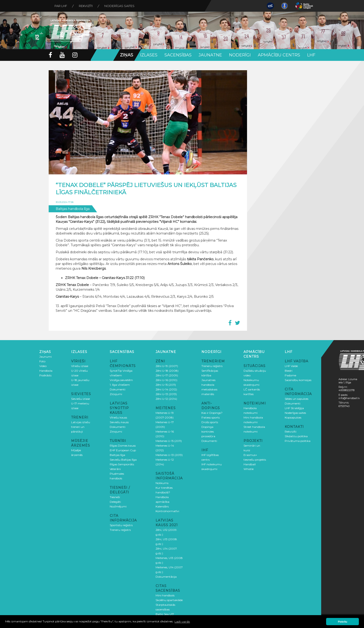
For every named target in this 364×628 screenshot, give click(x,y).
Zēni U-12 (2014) (166, 399)
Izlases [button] (149, 55)
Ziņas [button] (127, 55)
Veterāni (115, 469)
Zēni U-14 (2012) (166, 389)
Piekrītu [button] (343, 622)
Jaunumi (45, 357)
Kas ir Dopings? (212, 413)
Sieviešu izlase (80, 399)
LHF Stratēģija (294, 408)
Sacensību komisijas (298, 380)
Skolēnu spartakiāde (169, 600)
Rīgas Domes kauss (123, 446)
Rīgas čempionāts (122, 464)
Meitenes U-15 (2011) (169, 441)
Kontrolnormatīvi (167, 511)
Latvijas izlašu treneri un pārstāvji (81, 427)
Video (43, 366)
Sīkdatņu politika (296, 436)
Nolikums (162, 483)
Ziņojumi (116, 394)
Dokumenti (118, 389)
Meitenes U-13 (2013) (169, 455)
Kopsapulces (293, 417)
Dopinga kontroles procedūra (208, 432)
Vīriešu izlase (80, 366)
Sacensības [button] (178, 55)
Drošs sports (210, 422)
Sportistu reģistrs (121, 525)
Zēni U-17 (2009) (167, 375)
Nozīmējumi (118, 506)
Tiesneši (115, 497)
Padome (290, 375)
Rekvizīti (86, 6)
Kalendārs (162, 506)
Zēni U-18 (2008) (167, 371)
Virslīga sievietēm (121, 380)
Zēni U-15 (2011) (166, 385)
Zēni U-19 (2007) (167, 366)
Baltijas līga (117, 455)
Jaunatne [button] (210, 55)
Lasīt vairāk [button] (182, 622)
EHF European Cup (123, 450)
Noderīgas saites (119, 6)
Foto (42, 361)
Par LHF (61, 6)
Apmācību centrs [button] (279, 55)
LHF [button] (311, 55)
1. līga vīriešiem (120, 385)
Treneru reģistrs (120, 530)
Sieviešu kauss (119, 422)
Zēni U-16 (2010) (166, 380)
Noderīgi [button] (240, 55)
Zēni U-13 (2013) (166, 394)
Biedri (289, 371)
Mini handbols (165, 595)
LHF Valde (291, 366)
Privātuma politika (298, 441)
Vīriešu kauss (118, 417)
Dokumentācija (166, 577)
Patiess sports (211, 417)
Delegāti (115, 502)
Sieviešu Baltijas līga (123, 460)
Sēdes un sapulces (297, 399)
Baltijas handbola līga (73, 209)
